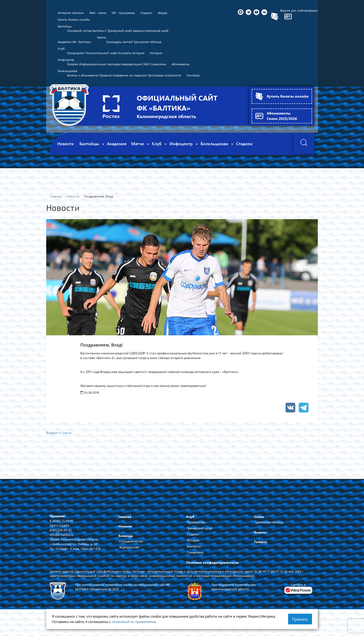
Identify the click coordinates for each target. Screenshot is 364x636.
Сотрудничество (131, 552)
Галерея (261, 553)
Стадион (193, 545)
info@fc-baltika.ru (62, 546)
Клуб (190, 528)
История (193, 551)
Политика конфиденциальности (212, 574)
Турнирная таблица (269, 533)
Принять (300, 619)
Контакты (194, 557)
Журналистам (129, 558)
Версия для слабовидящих (299, 10)
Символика (195, 563)
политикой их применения (134, 621)
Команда (126, 547)
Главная (125, 528)
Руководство (196, 533)
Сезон (259, 528)
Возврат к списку (59, 443)
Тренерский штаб (200, 539)
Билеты (260, 543)
